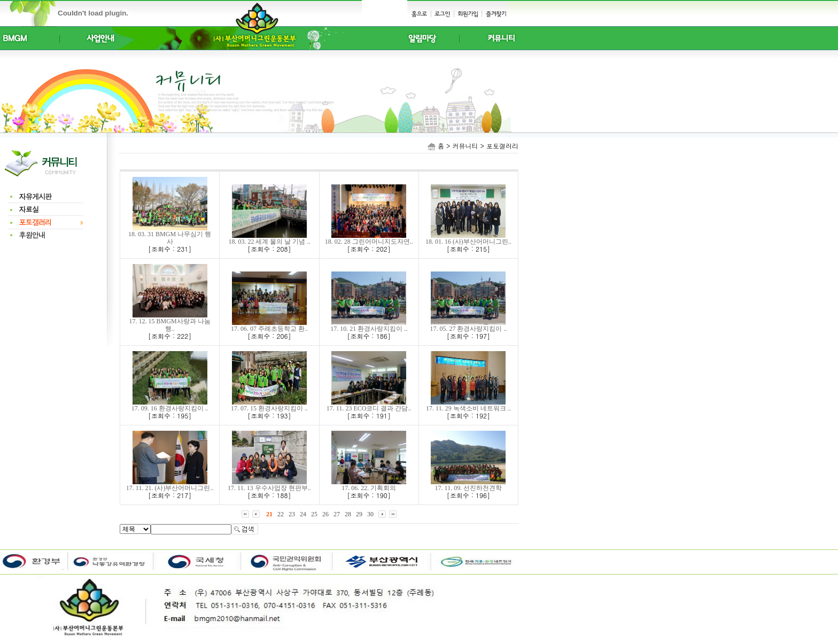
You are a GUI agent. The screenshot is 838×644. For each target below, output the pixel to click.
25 (314, 514)
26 (325, 514)
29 (359, 514)
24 (303, 514)
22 (281, 514)
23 (292, 514)
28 (348, 514)
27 (337, 514)
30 (370, 514)
